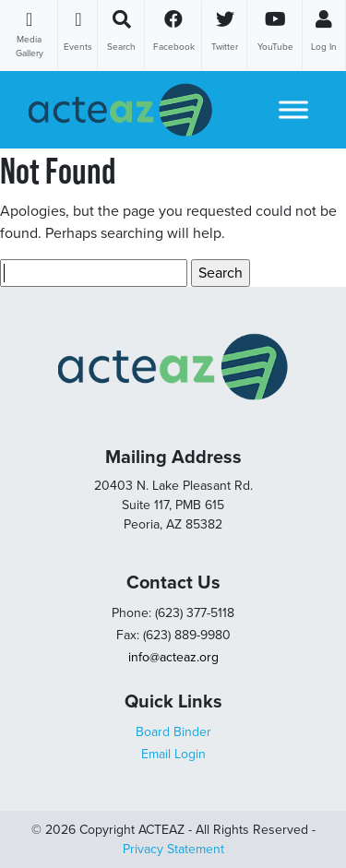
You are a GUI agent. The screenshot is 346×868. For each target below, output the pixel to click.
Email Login (173, 754)
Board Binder (173, 732)
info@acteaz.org (173, 657)
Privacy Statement (173, 849)
